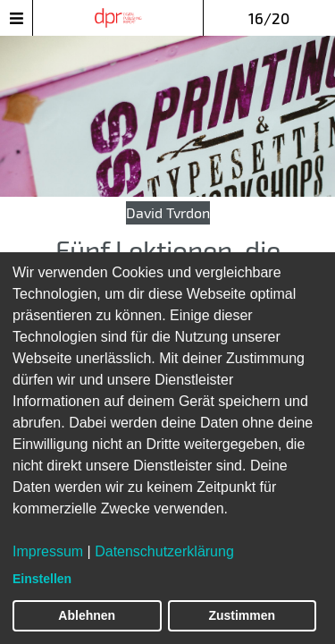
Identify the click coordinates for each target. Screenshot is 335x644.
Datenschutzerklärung (164, 551)
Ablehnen (87, 615)
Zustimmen (242, 615)
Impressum (48, 551)
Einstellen (42, 579)
